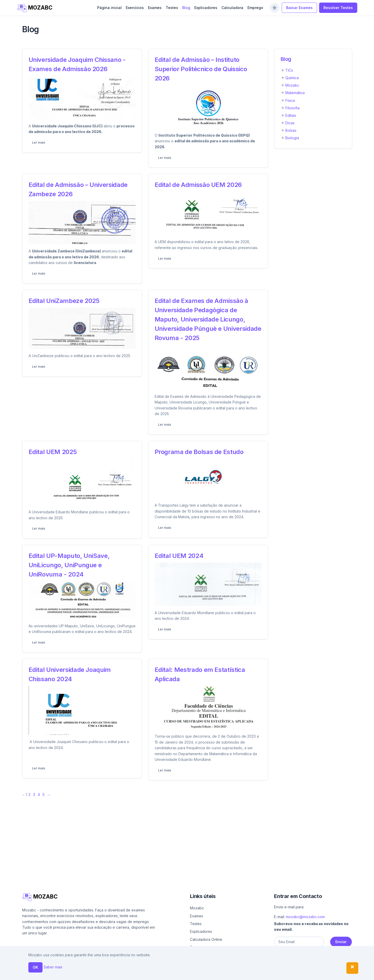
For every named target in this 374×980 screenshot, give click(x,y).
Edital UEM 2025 (53, 452)
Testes (172, 8)
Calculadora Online (206, 939)
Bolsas (291, 130)
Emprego (255, 8)
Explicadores (206, 8)
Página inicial (109, 8)
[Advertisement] (177, 838)
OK (35, 967)
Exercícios (135, 8)
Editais (291, 115)
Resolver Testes (338, 8)
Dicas (290, 123)
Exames (155, 8)
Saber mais (53, 967)
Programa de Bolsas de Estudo (199, 452)
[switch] (275, 8)
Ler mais (39, 142)
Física (290, 100)
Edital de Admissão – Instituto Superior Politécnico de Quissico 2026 (201, 69)
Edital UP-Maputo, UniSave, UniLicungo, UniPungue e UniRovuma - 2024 (69, 565)
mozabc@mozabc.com (305, 917)
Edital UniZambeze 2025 (64, 301)
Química (292, 78)
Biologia (292, 138)
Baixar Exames (299, 8)
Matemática (295, 93)
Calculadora (232, 8)
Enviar (341, 942)
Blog (186, 8)
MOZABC (35, 8)
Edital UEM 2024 (179, 556)
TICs (289, 70)
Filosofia (292, 108)
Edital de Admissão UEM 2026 (198, 185)
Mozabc (292, 85)
